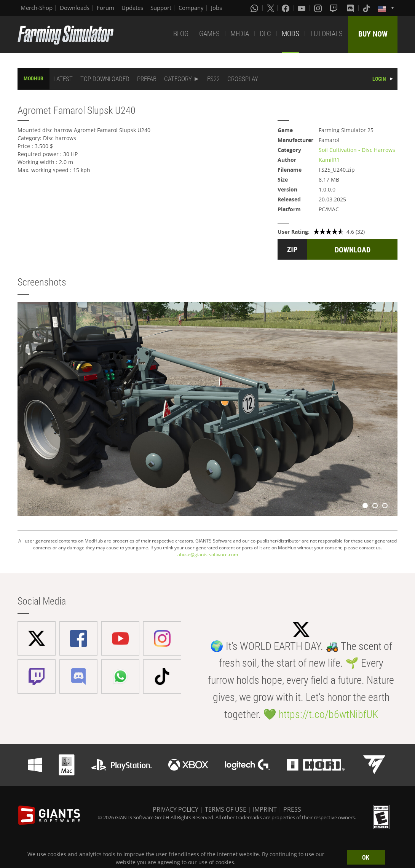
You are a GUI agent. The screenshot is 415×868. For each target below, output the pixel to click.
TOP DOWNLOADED (105, 79)
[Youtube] (302, 8)
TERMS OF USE (226, 809)
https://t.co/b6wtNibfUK (328, 714)
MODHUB (34, 78)
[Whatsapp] (255, 8)
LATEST (63, 79)
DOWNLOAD (353, 250)
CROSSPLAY (243, 79)
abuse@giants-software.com (208, 554)
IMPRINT (265, 809)
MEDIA (240, 34)
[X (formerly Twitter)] (271, 8)
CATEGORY (178, 79)
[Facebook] (286, 8)
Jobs (216, 8)
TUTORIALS (326, 34)
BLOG (181, 34)
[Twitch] (335, 8)
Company (191, 8)
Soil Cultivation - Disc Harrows (357, 150)
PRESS (292, 809)
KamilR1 (329, 160)
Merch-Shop (37, 8)
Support (161, 8)
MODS (290, 34)
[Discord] (351, 8)
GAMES (209, 34)
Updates (132, 8)
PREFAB (147, 79)
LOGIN (379, 79)
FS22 (213, 79)
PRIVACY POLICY (176, 809)
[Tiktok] (367, 8)
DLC (265, 34)
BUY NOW (373, 34)
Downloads (75, 8)
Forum (105, 8)
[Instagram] (319, 8)
